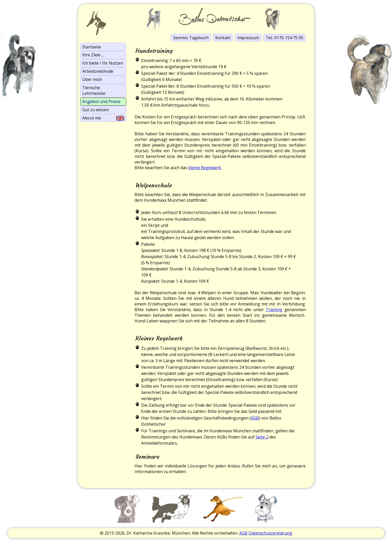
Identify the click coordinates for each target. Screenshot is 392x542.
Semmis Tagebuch (191, 38)
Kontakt (223, 38)
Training (274, 310)
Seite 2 (262, 437)
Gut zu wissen (96, 110)
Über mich (92, 79)
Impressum (248, 38)
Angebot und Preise (101, 101)
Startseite (92, 47)
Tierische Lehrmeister (94, 90)
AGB (255, 418)
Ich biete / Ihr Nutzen (103, 63)
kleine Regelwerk (205, 168)
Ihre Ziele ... (93, 55)
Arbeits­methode (98, 71)
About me (103, 118)
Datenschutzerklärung (270, 533)
